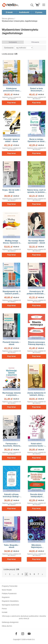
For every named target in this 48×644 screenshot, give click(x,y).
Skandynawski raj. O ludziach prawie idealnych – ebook (12, 294)
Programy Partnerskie (10, 586)
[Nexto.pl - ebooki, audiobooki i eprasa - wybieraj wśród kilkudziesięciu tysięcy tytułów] (10, 5)
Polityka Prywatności (9, 593)
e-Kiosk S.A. (31, 639)
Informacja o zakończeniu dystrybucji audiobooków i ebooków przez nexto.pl (24, 617)
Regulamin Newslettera (10, 601)
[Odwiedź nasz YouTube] (29, 634)
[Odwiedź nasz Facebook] (16, 634)
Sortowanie (13, 42)
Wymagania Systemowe (10, 605)
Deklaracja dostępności (10, 622)
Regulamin (6, 597)
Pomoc (4, 609)
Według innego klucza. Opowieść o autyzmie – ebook (12, 243)
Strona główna (8, 19)
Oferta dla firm (7, 626)
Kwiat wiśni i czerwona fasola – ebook (36, 446)
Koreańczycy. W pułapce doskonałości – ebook (36, 294)
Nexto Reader (7, 590)
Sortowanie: (9, 48)
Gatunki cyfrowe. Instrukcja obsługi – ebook (12, 497)
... (14, 574)
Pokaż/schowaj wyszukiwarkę (32, 5)
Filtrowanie (35, 42)
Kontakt (5, 612)
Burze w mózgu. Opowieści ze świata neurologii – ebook (36, 141)
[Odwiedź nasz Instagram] (23, 634)
